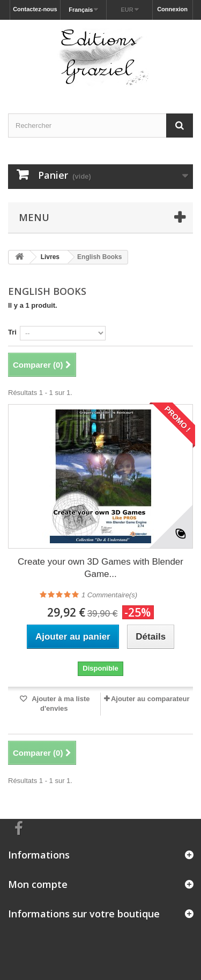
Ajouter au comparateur (150, 699)
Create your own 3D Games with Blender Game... (100, 568)
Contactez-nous (35, 9)
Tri (12, 332)
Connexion (172, 9)
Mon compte (38, 884)
